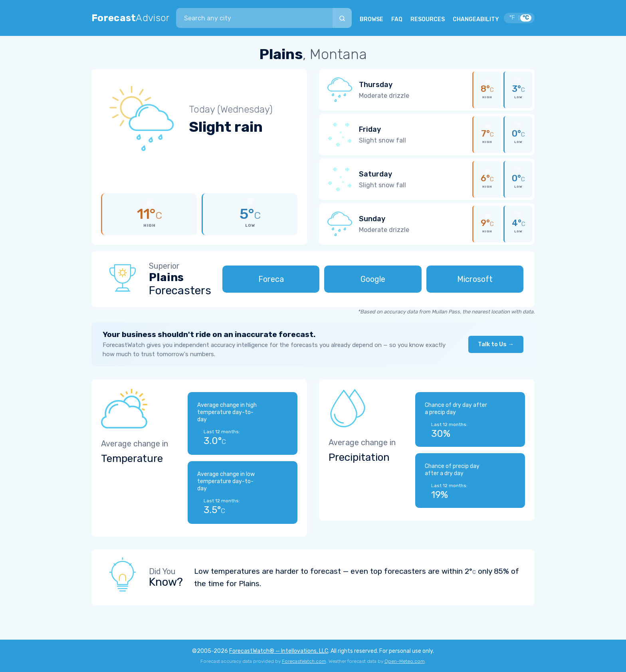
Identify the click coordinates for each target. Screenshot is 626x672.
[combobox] (254, 18)
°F (512, 18)
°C (526, 18)
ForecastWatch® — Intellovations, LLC (279, 651)
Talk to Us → (496, 344)
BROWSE (371, 19)
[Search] (342, 18)
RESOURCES (428, 19)
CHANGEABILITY (476, 19)
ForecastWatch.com (304, 661)
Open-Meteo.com (405, 661)
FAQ (397, 19)
